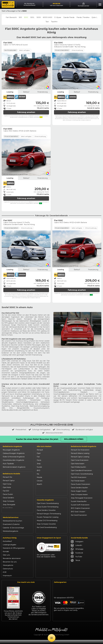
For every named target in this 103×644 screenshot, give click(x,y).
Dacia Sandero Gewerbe (46, 515)
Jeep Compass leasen (79, 494)
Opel (39, 453)
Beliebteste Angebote (12, 446)
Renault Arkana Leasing (80, 453)
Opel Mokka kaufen (78, 467)
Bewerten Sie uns (10, 566)
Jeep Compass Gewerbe (46, 528)
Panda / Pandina (83, 17)
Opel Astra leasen (78, 464)
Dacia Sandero (8, 498)
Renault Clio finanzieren (80, 450)
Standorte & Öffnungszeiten (14, 552)
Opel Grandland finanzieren (81, 470)
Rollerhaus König (74, 439)
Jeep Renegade (9, 505)
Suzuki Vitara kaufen (79, 501)
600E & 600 (48, 17)
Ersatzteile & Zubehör (11, 528)
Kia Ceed (6, 515)
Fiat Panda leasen (78, 481)
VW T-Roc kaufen (78, 522)
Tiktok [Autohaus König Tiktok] (75, 564)
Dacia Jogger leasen (79, 491)
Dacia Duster (8, 494)
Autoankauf (7, 545)
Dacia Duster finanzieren (80, 484)
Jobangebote (8, 569)
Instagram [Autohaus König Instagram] (77, 546)
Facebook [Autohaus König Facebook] (77, 557)
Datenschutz (8, 573)
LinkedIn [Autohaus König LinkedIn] (76, 549)
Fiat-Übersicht (11, 17)
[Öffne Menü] (52, 638)
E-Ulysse (58, 17)
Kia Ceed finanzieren (79, 515)
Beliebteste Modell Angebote (84, 446)
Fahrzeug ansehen (26, 112)
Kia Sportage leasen (79, 519)
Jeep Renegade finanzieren (82, 498)
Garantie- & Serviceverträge (13, 532)
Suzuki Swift (7, 511)
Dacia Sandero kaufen (79, 488)
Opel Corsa (7, 484)
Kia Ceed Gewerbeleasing (47, 532)
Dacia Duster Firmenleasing (48, 511)
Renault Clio (7, 477)
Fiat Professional (43, 488)
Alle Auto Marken (44, 446)
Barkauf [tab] (26, 92)
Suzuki (39, 467)
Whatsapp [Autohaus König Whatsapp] (77, 553)
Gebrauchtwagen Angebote (14, 453)
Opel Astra (7, 487)
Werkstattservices (11, 522)
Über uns (6, 559)
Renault (40, 450)
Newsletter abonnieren (12, 562)
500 (20, 17)
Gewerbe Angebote (45, 504)
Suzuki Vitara (8, 508)
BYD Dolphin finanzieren (80, 508)
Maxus (39, 494)
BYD (38, 470)
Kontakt (6, 556)
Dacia (39, 460)
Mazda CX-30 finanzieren (81, 525)
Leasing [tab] (10, 92)
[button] (99, 5)
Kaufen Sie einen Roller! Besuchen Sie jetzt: (37, 439)
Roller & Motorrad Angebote (14, 457)
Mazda (39, 477)
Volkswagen (41, 491)
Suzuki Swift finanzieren (80, 505)
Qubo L (94, 17)
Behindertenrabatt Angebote (14, 467)
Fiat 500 (6, 491)
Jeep (39, 464)
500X (39, 17)
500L (32, 17)
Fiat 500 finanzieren (79, 477)
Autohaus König (10, 542)
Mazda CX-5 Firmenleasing (47, 525)
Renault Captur (9, 481)
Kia (38, 474)
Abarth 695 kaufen (78, 532)
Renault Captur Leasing (80, 457)
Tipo (47, 22)
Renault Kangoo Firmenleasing (49, 518)
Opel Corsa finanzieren (80, 460)
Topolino (54, 22)
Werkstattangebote (10, 535)
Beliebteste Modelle (11, 474)
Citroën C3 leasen (78, 529)
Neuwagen (12, 11)
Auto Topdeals (8, 464)
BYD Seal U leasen (78, 512)
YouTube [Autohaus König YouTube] (76, 561)
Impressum (7, 580)
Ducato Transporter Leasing (48, 522)
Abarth (39, 484)
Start (4, 11)
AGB (5, 576)
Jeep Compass (8, 501)
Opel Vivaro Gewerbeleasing (48, 508)
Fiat (19, 11)
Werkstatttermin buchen (12, 525)
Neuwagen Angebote (11, 450)
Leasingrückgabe (9, 549)
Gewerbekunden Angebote (13, 460)
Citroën (40, 481)
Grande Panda (69, 17)
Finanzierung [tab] (42, 92)
